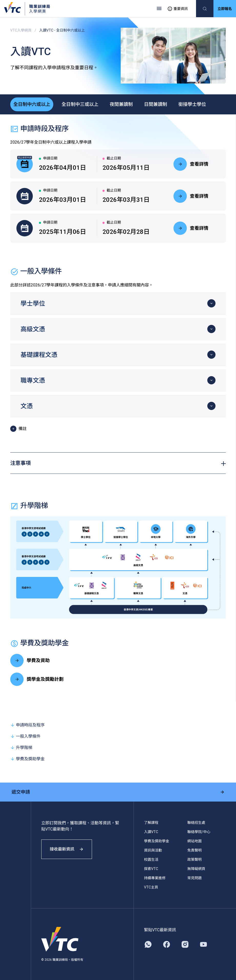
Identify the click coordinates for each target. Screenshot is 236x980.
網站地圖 (194, 841)
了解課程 (151, 822)
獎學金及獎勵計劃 (37, 679)
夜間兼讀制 (121, 104)
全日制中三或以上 (80, 104)
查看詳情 (191, 164)
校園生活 (151, 859)
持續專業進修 (155, 877)
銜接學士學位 (192, 104)
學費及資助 (30, 660)
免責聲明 (194, 850)
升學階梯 (21, 747)
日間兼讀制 (156, 104)
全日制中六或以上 (32, 104)
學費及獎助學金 (27, 758)
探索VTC (151, 868)
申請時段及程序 (27, 724)
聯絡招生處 (196, 822)
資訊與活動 (153, 850)
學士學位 (33, 303)
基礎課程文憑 (39, 354)
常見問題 (194, 877)
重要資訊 (178, 9)
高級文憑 (33, 329)
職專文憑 (33, 380)
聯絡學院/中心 (199, 831)
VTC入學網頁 (21, 30)
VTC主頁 (151, 887)
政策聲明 (194, 859)
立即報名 (225, 9)
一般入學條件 (25, 736)
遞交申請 (118, 791)
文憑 (27, 406)
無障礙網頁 (196, 868)
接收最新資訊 (67, 849)
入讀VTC (151, 831)
